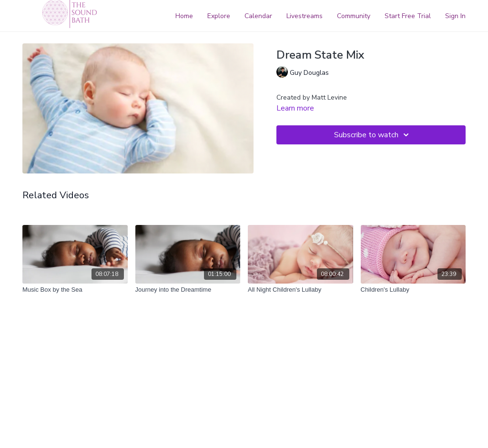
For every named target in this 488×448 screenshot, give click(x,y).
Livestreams (305, 16)
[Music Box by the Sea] (75, 290)
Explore (219, 16)
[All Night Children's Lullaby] (300, 290)
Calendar (258, 16)
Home (184, 16)
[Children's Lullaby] (413, 290)
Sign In (455, 16)
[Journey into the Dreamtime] (188, 290)
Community (354, 16)
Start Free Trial (408, 16)
